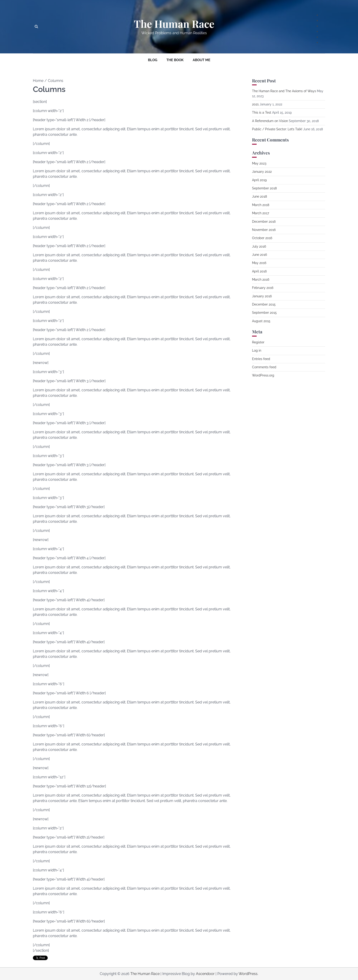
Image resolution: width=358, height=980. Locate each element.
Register (258, 342)
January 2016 (262, 296)
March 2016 (261, 280)
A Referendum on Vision (270, 121)
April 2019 (259, 180)
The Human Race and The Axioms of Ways (284, 91)
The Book (175, 60)
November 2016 (264, 230)
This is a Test (262, 112)
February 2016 (263, 288)
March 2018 (261, 205)
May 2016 (259, 263)
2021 (255, 104)
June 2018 (259, 196)
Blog (153, 60)
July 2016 (259, 246)
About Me (201, 60)
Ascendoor (205, 974)
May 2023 (259, 163)
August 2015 (261, 321)
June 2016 (259, 255)
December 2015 (264, 304)
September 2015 (264, 313)
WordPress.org (263, 375)
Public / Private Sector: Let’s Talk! (277, 129)
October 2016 (262, 238)
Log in (257, 350)
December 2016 (264, 222)
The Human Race (174, 24)
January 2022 (262, 172)
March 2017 (261, 213)
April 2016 (259, 271)
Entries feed (261, 359)
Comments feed (264, 367)
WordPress (248, 974)
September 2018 (264, 188)
